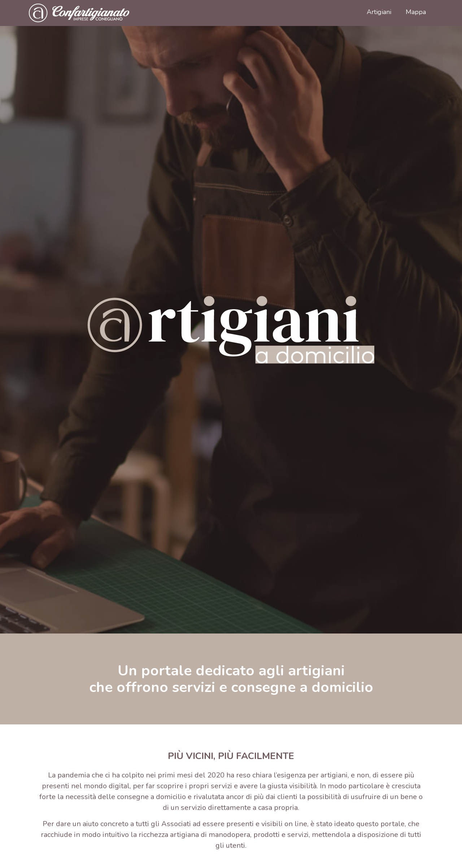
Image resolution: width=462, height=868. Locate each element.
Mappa (416, 12)
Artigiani (379, 12)
